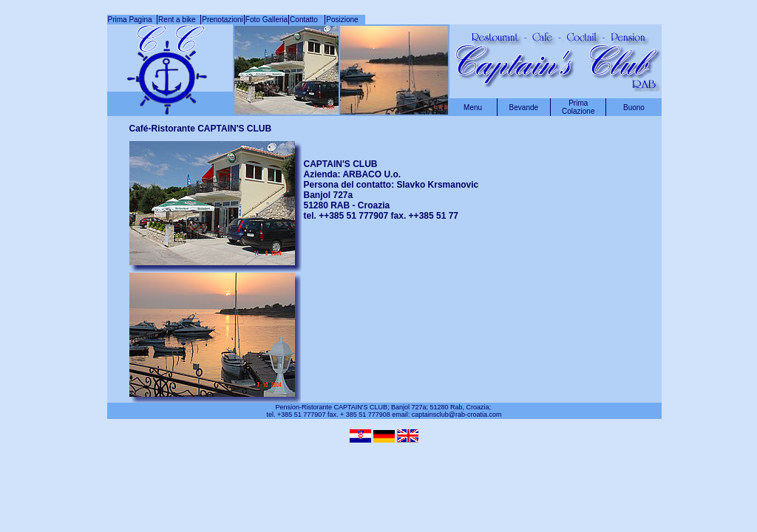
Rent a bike (179, 20)
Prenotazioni (223, 20)
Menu (473, 108)
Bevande (524, 108)
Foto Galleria (267, 20)
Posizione (342, 20)
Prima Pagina (132, 20)
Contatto (307, 20)
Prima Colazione (578, 107)
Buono (634, 108)
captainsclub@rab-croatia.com (457, 415)
